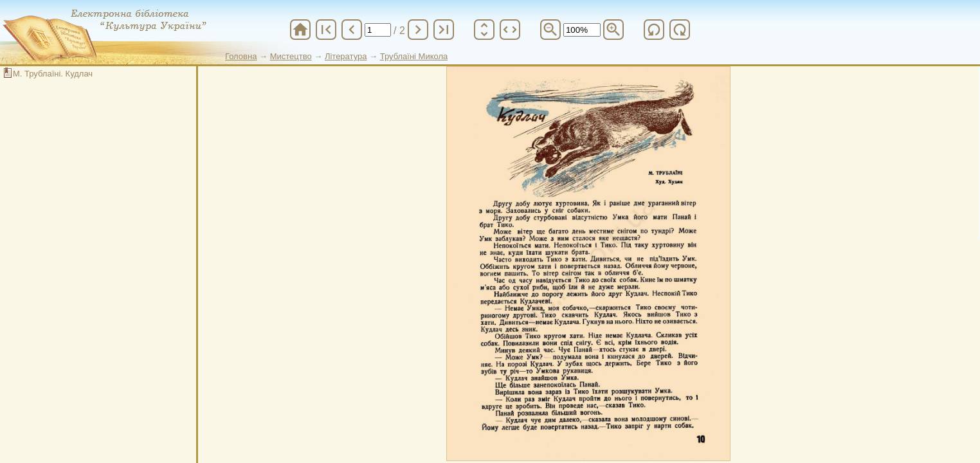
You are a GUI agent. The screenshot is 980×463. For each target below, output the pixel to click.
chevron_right (418, 30)
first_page (326, 30)
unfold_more (484, 30)
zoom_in (613, 30)
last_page (444, 30)
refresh (654, 30)
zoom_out (550, 30)
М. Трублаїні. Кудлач (53, 74)
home (300, 30)
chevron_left (352, 30)
